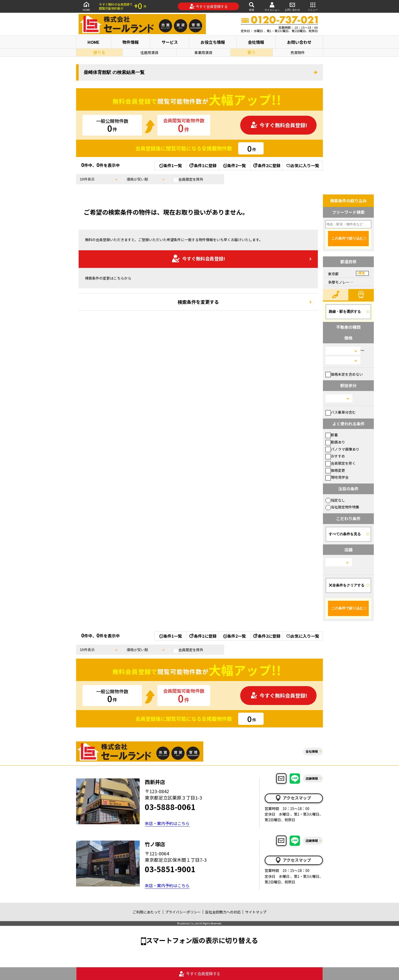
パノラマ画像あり (342, 449)
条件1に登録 (203, 165)
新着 (332, 435)
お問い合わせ (292, 6)
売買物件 (298, 53)
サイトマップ (256, 912)
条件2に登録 (266, 165)
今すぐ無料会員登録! (279, 125)
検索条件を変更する (198, 302)
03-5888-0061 (170, 807)
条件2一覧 (234, 165)
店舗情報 (312, 778)
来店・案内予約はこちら (167, 823)
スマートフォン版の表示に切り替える (202, 940)
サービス (170, 42)
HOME (86, 6)
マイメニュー (272, 6)
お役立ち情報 (213, 42)
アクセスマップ (293, 798)
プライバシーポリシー (183, 912)
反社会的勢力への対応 (223, 912)
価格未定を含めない (344, 374)
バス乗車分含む (341, 412)
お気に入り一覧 (303, 165)
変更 (362, 273)
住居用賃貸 (149, 53)
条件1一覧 (171, 165)
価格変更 (335, 470)
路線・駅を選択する (345, 311)
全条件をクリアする (347, 585)
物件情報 (131, 42)
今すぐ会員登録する (209, 6)
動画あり (335, 442)
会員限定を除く (341, 463)
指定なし (335, 500)
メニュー (313, 6)
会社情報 (256, 42)
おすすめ (335, 456)
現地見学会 (337, 477)
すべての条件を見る (345, 534)
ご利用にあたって (147, 912)
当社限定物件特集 (342, 507)
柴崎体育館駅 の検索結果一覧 (114, 72)
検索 (252, 6)
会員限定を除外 (189, 179)
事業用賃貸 (203, 53)
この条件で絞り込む (347, 238)
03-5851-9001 (170, 869)
